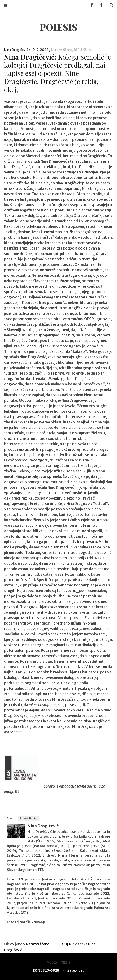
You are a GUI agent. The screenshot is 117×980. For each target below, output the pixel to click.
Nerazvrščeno (62, 50)
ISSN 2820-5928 (46, 970)
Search (110, 5)
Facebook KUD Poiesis (90, 5)
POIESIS (58, 27)
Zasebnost (76, 970)
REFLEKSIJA (82, 50)
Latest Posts (28, 818)
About (10, 818)
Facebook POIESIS (100, 5)
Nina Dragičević (16, 50)
